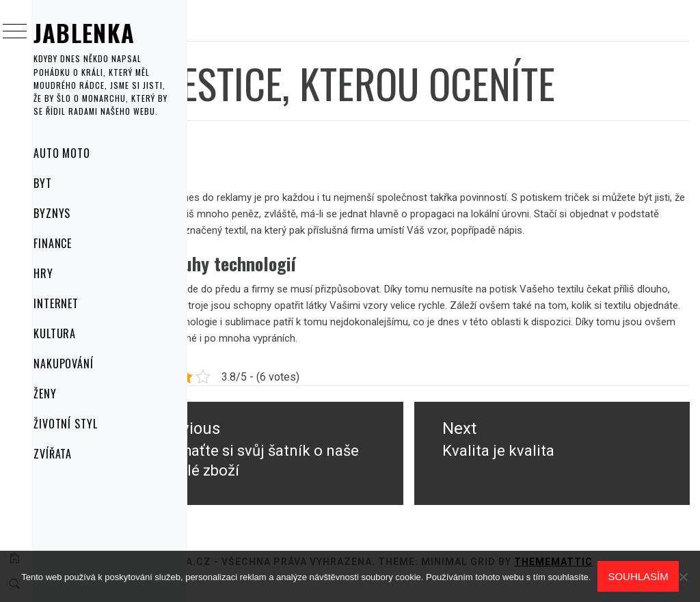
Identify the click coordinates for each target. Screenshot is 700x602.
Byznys (70, 213)
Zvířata (71, 454)
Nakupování (82, 364)
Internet (74, 303)
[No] (683, 577)
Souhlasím (638, 576)
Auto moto (80, 153)
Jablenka (102, 32)
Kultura (73, 333)
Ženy (63, 394)
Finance (71, 243)
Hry (61, 273)
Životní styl (84, 424)
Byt (60, 183)
